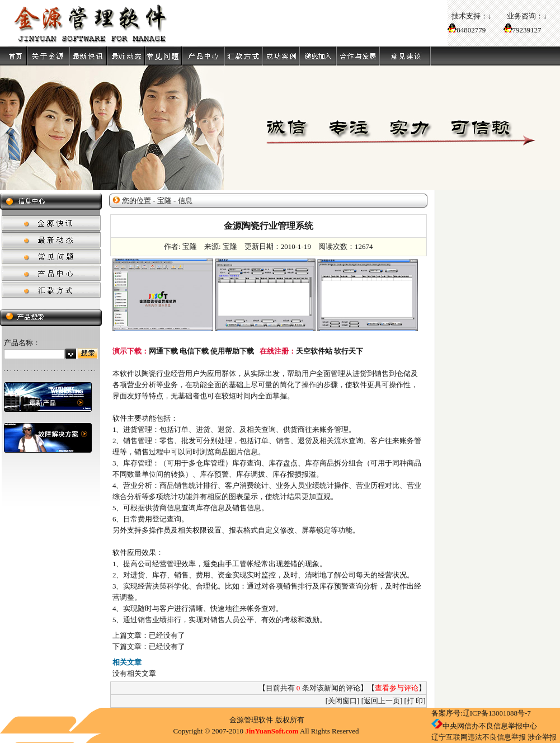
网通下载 (163, 351)
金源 (237, 720)
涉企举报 (542, 737)
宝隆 (164, 201)
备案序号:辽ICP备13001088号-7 (481, 713)
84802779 (467, 30)
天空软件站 (314, 351)
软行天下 (349, 351)
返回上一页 (382, 701)
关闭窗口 (342, 701)
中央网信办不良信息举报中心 (490, 726)
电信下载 (194, 351)
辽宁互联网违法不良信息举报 (479, 737)
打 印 (415, 701)
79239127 (527, 30)
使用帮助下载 (232, 351)
